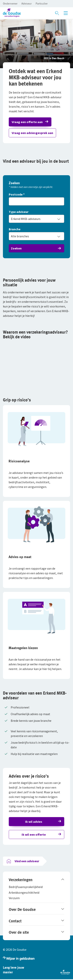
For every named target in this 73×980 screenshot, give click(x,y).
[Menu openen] (66, 13)
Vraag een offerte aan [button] (27, 122)
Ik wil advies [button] (34, 822)
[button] (10, 4)
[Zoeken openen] (57, 13)
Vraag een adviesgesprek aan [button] (32, 133)
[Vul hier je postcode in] (36, 201)
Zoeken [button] (16, 248)
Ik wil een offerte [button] (34, 834)
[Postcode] (36, 195)
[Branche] (36, 229)
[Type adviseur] (36, 212)
